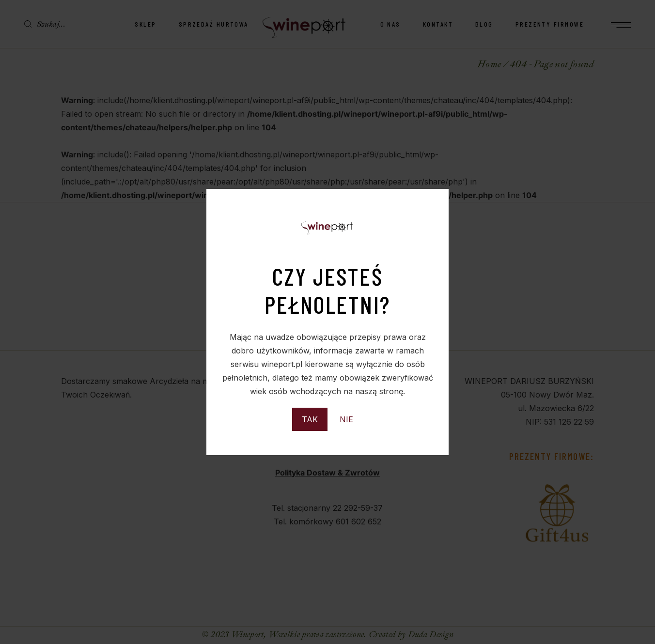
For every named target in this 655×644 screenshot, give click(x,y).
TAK (310, 419)
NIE (346, 419)
